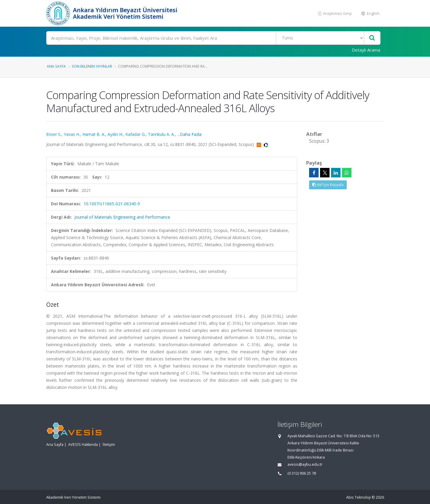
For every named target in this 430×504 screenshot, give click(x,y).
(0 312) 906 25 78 (302, 473)
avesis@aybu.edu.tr (305, 464)
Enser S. (54, 134)
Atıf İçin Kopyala (328, 185)
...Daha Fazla (189, 134)
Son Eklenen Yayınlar (92, 66)
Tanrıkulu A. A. (161, 134)
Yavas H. (72, 134)
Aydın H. (115, 134)
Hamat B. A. (94, 134)
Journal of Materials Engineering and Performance (122, 217)
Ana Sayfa (56, 66)
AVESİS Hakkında (83, 445)
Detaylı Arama (366, 50)
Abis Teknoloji (358, 497)
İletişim (109, 445)
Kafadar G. (135, 134)
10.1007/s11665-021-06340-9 (112, 204)
